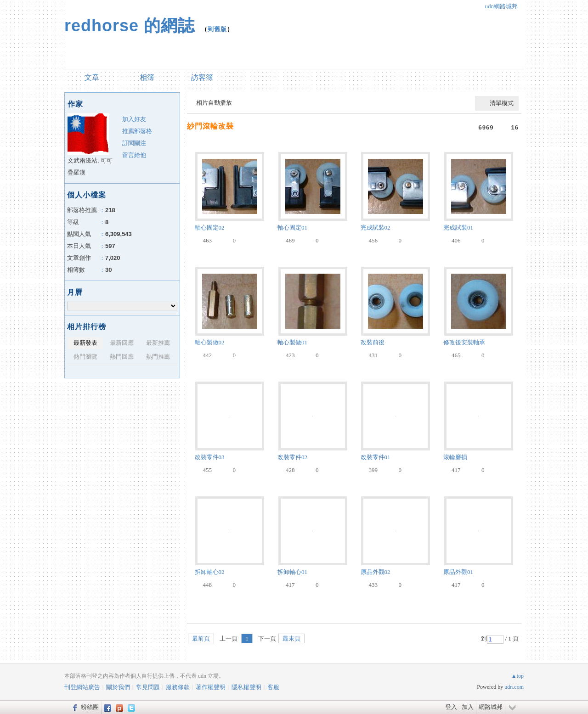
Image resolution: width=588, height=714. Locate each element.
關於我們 (118, 687)
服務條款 (178, 687)
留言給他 (134, 155)
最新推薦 (158, 343)
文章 (92, 77)
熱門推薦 (158, 357)
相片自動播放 (214, 103)
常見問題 (148, 687)
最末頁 (291, 638)
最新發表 (85, 343)
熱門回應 (122, 357)
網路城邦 (491, 707)
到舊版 (217, 29)
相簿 (147, 77)
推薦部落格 (137, 131)
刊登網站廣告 (82, 687)
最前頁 (201, 638)
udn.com (514, 687)
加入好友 (134, 119)
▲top (517, 676)
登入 (451, 707)
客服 (273, 687)
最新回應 (122, 343)
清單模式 (502, 103)
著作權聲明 (211, 687)
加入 (468, 707)
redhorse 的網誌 (130, 25)
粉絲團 (90, 707)
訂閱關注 (134, 143)
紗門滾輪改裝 (210, 126)
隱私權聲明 (246, 687)
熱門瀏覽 (85, 357)
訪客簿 (202, 77)
